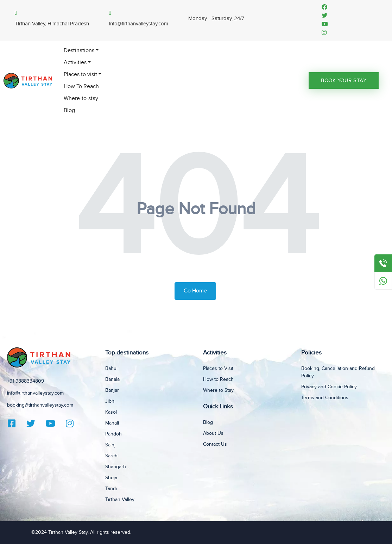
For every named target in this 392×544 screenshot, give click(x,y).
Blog (69, 110)
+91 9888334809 (26, 381)
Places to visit (80, 75)
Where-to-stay (81, 98)
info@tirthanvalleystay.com (35, 393)
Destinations (79, 51)
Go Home (195, 291)
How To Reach (81, 86)
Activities (75, 63)
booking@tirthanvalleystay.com (40, 405)
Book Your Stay (344, 81)
